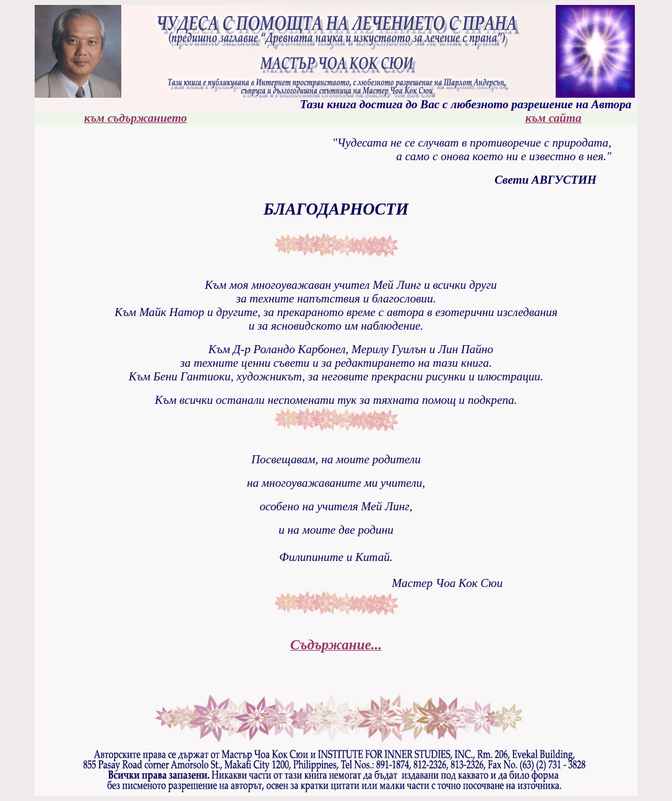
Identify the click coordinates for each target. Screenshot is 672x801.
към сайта (554, 118)
